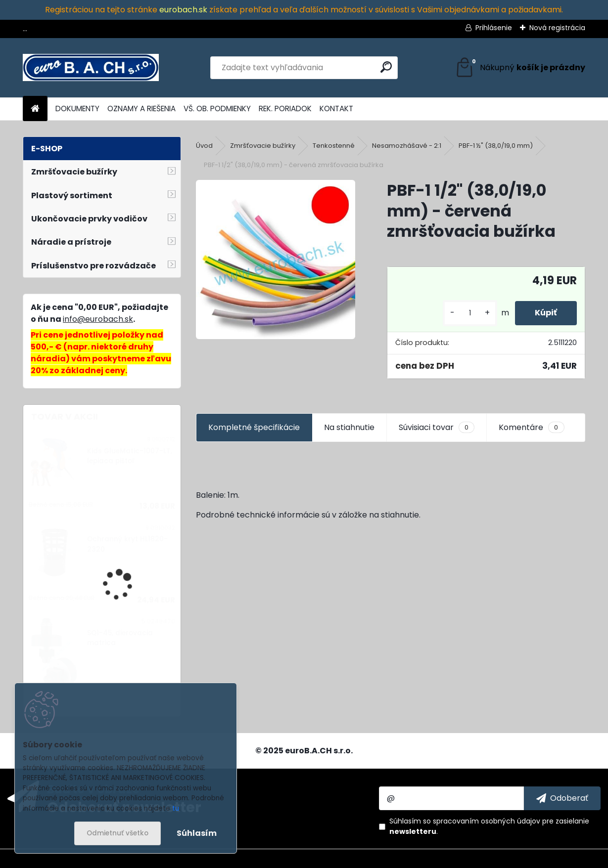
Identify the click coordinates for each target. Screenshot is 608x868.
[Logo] (91, 68)
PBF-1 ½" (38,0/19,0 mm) (496, 146)
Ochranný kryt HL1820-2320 (127, 544)
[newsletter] (562, 798)
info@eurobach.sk (98, 319)
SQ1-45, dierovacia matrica (120, 638)
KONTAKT (336, 108)
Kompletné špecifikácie (254, 427)
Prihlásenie (494, 28)
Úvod (204, 146)
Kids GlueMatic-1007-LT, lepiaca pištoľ (130, 456)
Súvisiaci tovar (437, 428)
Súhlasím (197, 833)
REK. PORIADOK (285, 108)
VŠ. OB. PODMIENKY (217, 108)
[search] (386, 67)
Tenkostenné (334, 146)
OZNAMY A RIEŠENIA (141, 108)
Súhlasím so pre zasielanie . (489, 826)
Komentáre (531, 428)
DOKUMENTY (77, 108)
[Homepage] (35, 109)
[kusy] (470, 313)
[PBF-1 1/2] (276, 260)
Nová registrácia (557, 28)
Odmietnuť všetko (117, 833)
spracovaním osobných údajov (487, 821)
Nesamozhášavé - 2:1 (407, 146)
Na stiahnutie (349, 427)
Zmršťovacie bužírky (263, 146)
